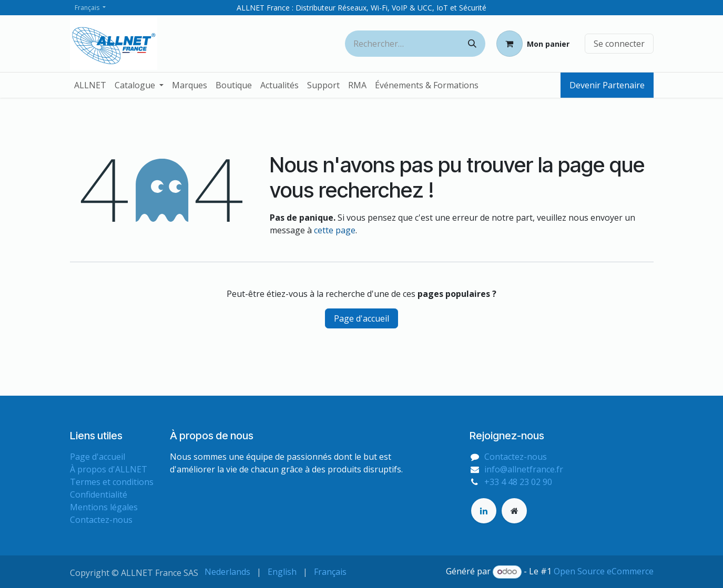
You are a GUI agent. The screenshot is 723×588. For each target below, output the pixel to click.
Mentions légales (104, 507)
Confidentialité (99, 494)
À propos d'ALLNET (109, 469)
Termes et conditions (112, 482)
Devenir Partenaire (607, 85)
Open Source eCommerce (604, 571)
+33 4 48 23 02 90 (518, 482)
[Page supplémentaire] (514, 511)
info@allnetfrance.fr (524, 469)
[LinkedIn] (484, 511)
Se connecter (619, 44)
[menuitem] (90, 85)
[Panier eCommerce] (533, 44)
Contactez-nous (101, 520)
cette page (335, 230)
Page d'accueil (361, 318)
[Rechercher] (472, 44)
